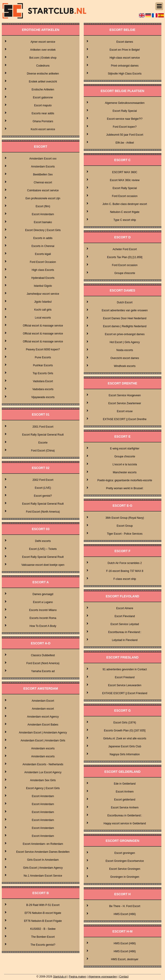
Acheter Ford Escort (125, 249)
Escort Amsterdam (43, 214)
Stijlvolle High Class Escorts (125, 74)
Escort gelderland (125, 800)
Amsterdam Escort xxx (43, 159)
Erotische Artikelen (43, 90)
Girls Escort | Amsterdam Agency (43, 868)
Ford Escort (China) (43, 451)
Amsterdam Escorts (43, 167)
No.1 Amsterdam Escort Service (43, 876)
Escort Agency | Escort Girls (43, 788)
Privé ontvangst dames (125, 66)
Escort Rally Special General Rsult (43, 435)
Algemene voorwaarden (103, 977)
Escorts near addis (43, 113)
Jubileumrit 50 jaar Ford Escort (125, 135)
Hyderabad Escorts (43, 278)
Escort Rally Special (125, 111)
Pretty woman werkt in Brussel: (125, 488)
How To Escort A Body (43, 626)
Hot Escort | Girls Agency (125, 342)
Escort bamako (43, 222)
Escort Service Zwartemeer (125, 403)
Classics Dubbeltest (43, 655)
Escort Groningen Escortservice (125, 861)
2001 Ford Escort (43, 427)
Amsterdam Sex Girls (43, 780)
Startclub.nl (60, 977)
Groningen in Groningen (125, 877)
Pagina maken (78, 977)
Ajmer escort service (43, 42)
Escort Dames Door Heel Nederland (125, 318)
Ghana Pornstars (43, 121)
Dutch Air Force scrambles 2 (125, 563)
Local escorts (43, 318)
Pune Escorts (43, 357)
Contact (124, 977)
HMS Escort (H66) (125, 914)
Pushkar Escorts (43, 365)
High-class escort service (125, 58)
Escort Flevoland (125, 616)
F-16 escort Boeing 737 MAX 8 (125, 571)
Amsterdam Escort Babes (43, 725)
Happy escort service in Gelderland (125, 823)
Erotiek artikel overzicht (43, 82)
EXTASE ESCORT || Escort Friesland (125, 693)
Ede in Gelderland (125, 784)
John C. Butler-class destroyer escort (125, 204)
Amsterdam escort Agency (43, 717)
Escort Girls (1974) (125, 723)
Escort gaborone (43, 97)
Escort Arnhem (125, 792)
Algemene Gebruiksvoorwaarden (125, 103)
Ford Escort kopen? (125, 127)
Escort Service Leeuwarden (125, 685)
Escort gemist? (43, 496)
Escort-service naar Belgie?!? (125, 119)
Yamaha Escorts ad (43, 671)
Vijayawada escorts (43, 397)
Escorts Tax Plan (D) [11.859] (125, 257)
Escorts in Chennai (43, 246)
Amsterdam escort (43, 709)
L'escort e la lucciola (125, 464)
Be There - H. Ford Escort (125, 906)
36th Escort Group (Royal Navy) (125, 518)
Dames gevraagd (43, 594)
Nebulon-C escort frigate (125, 212)
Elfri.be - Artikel (125, 143)
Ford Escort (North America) (43, 512)
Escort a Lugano (43, 602)
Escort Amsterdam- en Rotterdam (43, 844)
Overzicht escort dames (125, 358)
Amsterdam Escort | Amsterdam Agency (43, 733)
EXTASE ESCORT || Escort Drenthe (125, 419)
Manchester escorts (125, 472)
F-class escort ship (125, 579)
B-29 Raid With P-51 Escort (43, 905)
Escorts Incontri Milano (43, 610)
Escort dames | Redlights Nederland (125, 326)
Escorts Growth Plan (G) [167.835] (125, 731)
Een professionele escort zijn (43, 198)
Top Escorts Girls (43, 373)
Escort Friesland (125, 677)
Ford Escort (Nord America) (43, 663)
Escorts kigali (43, 254)
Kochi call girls (43, 310)
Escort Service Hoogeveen (125, 395)
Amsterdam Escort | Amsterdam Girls (43, 741)
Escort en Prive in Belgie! (125, 50)
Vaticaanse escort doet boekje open (43, 565)
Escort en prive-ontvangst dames (125, 334)
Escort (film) (43, 206)
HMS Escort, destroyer (125, 959)
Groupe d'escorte (125, 273)
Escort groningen (125, 853)
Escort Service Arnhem (125, 808)
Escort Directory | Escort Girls (43, 230)
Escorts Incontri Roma (43, 618)
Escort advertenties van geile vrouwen (125, 310)
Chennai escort (43, 182)
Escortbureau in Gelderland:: (125, 815)
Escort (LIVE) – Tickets (43, 549)
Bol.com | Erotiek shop (43, 58)
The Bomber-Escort (43, 937)
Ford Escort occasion (125, 196)
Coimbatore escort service (43, 190)
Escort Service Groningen (125, 869)
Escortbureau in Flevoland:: (125, 632)
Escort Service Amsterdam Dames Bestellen (43, 852)
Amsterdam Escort (43, 701)
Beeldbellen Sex (43, 175)
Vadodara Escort (43, 381)
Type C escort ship (125, 220)
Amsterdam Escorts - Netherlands (43, 764)
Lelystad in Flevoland (125, 640)
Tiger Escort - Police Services (125, 534)
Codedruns (43, 66)
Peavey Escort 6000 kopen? (43, 349)
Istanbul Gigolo (43, 286)
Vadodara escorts (43, 389)
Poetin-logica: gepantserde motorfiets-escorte (125, 480)
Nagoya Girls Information (125, 754)
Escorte (43, 443)
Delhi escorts (43, 541)
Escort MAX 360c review (125, 180)
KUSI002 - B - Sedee (43, 929)
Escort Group (125, 526)
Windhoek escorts (125, 366)
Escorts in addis (43, 238)
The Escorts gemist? (43, 945)
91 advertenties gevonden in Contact (125, 669)
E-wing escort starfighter (125, 449)
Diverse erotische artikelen (43, 74)
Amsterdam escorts (43, 748)
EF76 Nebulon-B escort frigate (43, 913)
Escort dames (125, 42)
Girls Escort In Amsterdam (43, 860)
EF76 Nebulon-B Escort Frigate (43, 921)
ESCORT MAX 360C (125, 172)
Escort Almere (125, 608)
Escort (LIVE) (43, 488)
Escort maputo (43, 105)
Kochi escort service (43, 129)
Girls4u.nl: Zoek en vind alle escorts (125, 738)
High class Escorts (43, 270)
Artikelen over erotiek (43, 50)
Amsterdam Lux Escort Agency (43, 772)
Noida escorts (125, 350)
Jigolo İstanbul (43, 302)
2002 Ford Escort (43, 480)
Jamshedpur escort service (43, 294)
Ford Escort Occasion (43, 262)
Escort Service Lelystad (125, 624)
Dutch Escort (125, 302)
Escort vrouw (125, 411)
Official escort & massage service (43, 326)
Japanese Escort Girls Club (125, 746)
